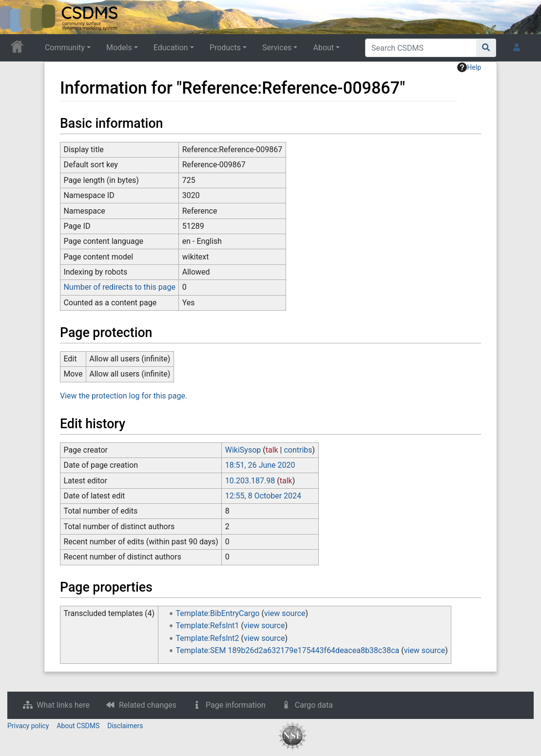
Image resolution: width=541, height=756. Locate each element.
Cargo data (314, 705)
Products (225, 48)
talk (272, 450)
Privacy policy (28, 726)
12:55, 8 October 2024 (263, 496)
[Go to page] (486, 48)
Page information (236, 705)
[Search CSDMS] (421, 48)
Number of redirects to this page (119, 287)
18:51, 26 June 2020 (260, 465)
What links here (63, 705)
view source (285, 613)
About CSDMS (78, 726)
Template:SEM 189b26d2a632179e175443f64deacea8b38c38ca (288, 650)
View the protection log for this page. (124, 396)
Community (65, 48)
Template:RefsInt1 (208, 626)
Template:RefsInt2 (208, 638)
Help (469, 67)
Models (119, 48)
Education (171, 48)
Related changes (148, 705)
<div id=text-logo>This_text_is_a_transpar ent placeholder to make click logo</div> (16, 17)
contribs (298, 450)
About (323, 48)
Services (277, 48)
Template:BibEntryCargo (218, 613)
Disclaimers (125, 726)
